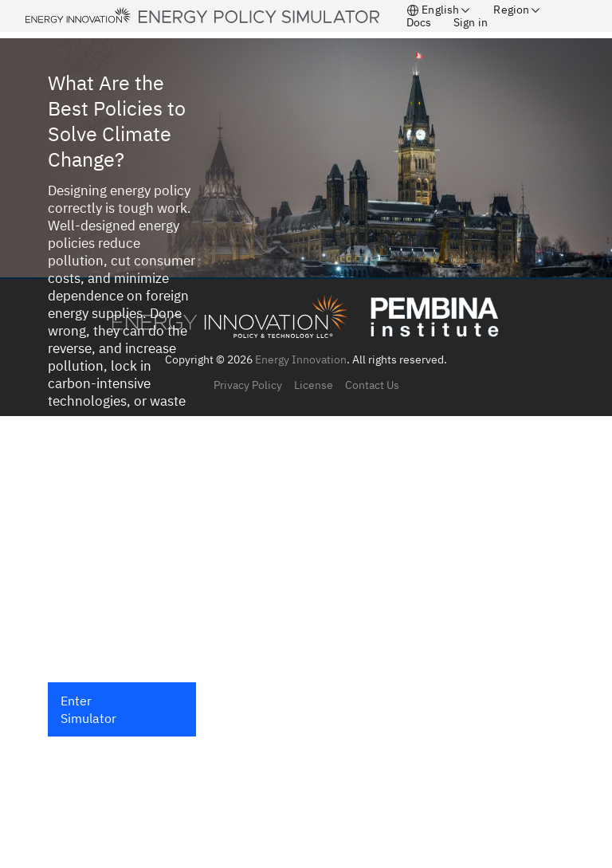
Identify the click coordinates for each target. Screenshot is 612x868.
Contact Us (372, 385)
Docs (419, 22)
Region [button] (518, 10)
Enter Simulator (88, 709)
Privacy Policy (248, 385)
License (314, 385)
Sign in (471, 22)
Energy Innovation (301, 359)
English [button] (439, 10)
